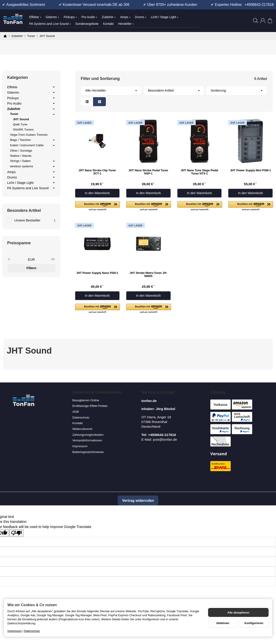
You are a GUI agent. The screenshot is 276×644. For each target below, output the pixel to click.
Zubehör (109, 17)
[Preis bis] (45, 259)
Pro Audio (89, 17)
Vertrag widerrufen (138, 501)
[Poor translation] (16, 533)
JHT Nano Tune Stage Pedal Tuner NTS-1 (199, 172)
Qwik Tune (20, 124)
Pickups (70, 17)
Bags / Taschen (33, 140)
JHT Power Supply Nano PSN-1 (97, 273)
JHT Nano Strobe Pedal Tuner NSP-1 (148, 172)
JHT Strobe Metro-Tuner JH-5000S (148, 275)
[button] (174, 96)
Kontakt (108, 24)
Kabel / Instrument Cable (33, 146)
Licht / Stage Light (165, 17)
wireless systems (33, 167)
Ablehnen (223, 623)
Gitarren (53, 17)
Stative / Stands (21, 156)
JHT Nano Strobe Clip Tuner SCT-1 (97, 172)
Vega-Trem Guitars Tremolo (29, 135)
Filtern (31, 268)
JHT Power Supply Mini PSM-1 (250, 170)
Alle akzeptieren (238, 613)
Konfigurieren (254, 623)
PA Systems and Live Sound (50, 24)
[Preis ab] (18, 259)
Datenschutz (32, 631)
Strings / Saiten (33, 161)
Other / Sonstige (21, 151)
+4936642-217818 (259, 5)
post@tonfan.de (165, 439)
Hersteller (126, 24)
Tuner (33, 114)
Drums (141, 17)
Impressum (14, 631)
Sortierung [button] (237, 90)
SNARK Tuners (23, 130)
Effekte (35, 17)
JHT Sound (21, 119)
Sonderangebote (87, 24)
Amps (125, 17)
